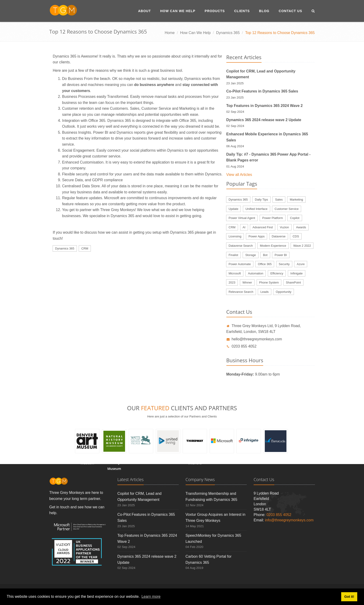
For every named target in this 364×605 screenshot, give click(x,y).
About (145, 11)
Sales (279, 200)
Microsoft (235, 273)
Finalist (233, 255)
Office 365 (265, 264)
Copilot (295, 218)
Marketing (296, 200)
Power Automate (240, 264)
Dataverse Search (241, 246)
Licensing (235, 236)
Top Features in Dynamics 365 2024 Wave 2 (265, 106)
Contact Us (291, 11)
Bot (265, 255)
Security (284, 264)
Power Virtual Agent (242, 218)
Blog (264, 11)
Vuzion (284, 227)
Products (215, 11)
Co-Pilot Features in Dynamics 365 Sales (262, 91)
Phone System (269, 282)
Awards (301, 227)
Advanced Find (263, 227)
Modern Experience (273, 246)
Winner (247, 282)
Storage (251, 255)
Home (170, 33)
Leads (264, 292)
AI (244, 227)
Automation (256, 273)
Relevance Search (241, 292)
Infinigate (297, 273)
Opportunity (284, 292)
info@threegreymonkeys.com (289, 520)
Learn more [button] (151, 596)
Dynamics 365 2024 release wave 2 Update (264, 120)
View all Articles (239, 175)
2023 (232, 282)
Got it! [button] (349, 597)
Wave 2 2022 (302, 246)
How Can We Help (178, 11)
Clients (242, 11)
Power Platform (273, 218)
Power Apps (257, 236)
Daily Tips (261, 200)
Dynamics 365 (228, 33)
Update (234, 209)
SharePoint (293, 282)
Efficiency (277, 273)
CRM (85, 248)
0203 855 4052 (242, 346)
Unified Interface (257, 209)
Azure (301, 264)
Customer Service (287, 209)
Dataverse (279, 236)
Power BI (281, 255)
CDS (296, 236)
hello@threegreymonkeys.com (254, 339)
